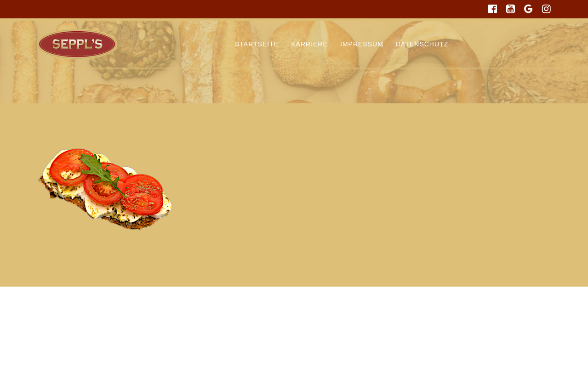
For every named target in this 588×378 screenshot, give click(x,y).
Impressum (362, 44)
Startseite (257, 44)
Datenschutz (422, 44)
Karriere (309, 44)
